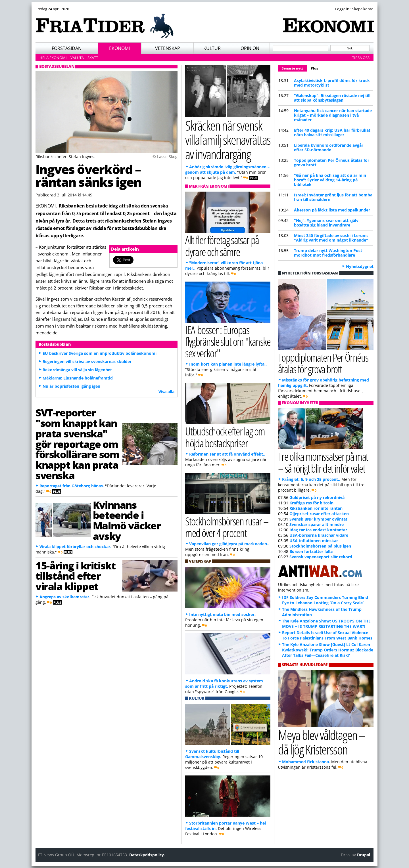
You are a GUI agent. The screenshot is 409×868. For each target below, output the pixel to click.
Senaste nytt (294, 68)
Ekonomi (119, 48)
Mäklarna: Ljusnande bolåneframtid (78, 378)
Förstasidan (67, 48)
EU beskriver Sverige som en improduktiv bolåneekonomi (100, 353)
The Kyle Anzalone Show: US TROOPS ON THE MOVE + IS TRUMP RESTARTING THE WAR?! (326, 624)
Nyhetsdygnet (360, 266)
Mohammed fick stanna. (306, 762)
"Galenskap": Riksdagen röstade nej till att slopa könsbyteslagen (332, 98)
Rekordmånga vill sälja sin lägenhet (77, 370)
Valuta (77, 58)
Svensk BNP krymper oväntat (318, 519)
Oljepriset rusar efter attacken (319, 514)
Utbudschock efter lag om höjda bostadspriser (225, 437)
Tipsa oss (361, 58)
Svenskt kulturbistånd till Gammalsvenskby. (212, 754)
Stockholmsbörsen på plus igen (320, 546)
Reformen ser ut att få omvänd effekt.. (227, 454)
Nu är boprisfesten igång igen (71, 386)
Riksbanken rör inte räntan (316, 508)
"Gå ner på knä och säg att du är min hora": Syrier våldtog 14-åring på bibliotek (330, 180)
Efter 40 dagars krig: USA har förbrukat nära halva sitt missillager (332, 132)
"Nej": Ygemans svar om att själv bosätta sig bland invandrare (326, 223)
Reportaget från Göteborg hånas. (72, 486)
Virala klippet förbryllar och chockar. (75, 547)
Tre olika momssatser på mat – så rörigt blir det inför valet (323, 462)
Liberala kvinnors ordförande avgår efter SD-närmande (329, 147)
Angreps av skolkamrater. (65, 597)
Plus (314, 68)
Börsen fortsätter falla (311, 551)
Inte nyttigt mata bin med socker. (222, 614)
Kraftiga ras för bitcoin (311, 503)
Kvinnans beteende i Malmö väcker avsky (127, 520)
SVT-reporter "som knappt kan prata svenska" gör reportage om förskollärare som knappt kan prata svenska (77, 444)
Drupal (364, 855)
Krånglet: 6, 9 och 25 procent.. (311, 479)
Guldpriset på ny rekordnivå (317, 497)
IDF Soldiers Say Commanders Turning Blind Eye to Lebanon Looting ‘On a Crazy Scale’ (325, 600)
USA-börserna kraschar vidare (319, 535)
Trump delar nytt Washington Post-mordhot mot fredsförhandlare (329, 253)
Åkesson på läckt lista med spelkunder (332, 210)
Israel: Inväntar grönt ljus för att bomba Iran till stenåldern (333, 197)
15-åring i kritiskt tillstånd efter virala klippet (75, 576)
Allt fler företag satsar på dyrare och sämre (222, 246)
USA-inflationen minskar (314, 541)
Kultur (212, 48)
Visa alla (166, 392)
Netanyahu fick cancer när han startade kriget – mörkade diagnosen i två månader (333, 115)
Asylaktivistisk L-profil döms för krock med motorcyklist (332, 83)
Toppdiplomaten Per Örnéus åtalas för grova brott (332, 163)
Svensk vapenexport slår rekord (321, 557)
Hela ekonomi (53, 58)
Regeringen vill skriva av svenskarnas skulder (87, 361)
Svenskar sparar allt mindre (317, 524)
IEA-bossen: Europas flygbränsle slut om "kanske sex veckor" (228, 341)
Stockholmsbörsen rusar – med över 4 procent (227, 527)
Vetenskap (168, 48)
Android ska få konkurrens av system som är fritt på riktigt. (224, 684)
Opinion (250, 48)
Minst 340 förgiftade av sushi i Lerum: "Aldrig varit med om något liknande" (331, 238)
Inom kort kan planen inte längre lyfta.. (228, 364)
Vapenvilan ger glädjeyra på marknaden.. (229, 544)
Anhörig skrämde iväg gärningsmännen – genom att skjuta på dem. (227, 169)
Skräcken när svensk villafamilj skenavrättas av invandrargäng (228, 140)
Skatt (93, 58)
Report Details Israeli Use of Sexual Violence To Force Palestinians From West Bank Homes (327, 635)
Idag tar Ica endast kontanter (318, 530)
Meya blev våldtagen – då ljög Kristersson (322, 742)
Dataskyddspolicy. (147, 855)
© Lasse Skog (165, 157)
